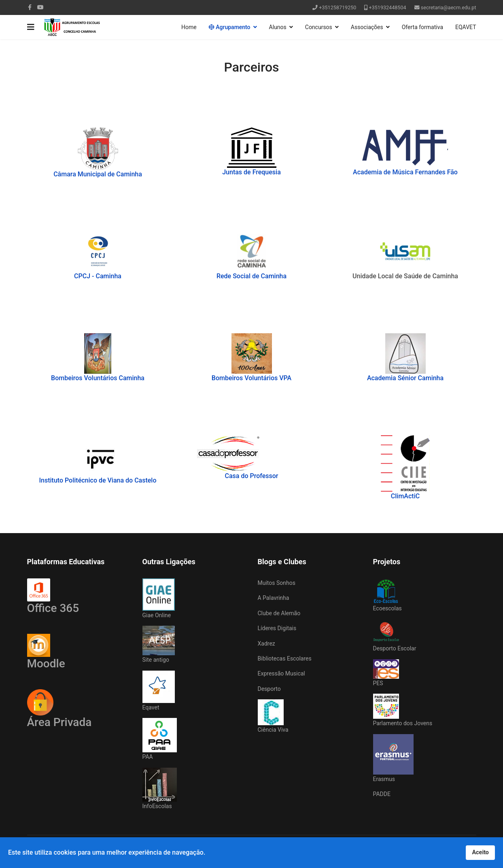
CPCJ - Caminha (98, 276)
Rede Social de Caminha (251, 276)
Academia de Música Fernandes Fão (405, 172)
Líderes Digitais (277, 628)
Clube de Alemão (279, 613)
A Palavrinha (274, 598)
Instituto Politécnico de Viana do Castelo (98, 480)
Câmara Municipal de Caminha (98, 174)
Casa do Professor (252, 476)
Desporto (269, 689)
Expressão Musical (281, 673)
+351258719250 (337, 7)
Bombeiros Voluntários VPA (251, 378)
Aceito (480, 852)
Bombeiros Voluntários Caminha (98, 378)
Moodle (46, 652)
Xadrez (266, 644)
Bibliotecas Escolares (285, 658)
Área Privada (59, 722)
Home (189, 27)
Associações (367, 27)
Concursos (319, 27)
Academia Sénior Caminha (405, 378)
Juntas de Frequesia (251, 172)
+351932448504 (388, 7)
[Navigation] (31, 27)
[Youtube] (40, 7)
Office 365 (53, 597)
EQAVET (466, 27)
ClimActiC (405, 496)
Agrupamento (230, 27)
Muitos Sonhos (277, 583)
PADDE (382, 794)
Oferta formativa (422, 27)
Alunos (278, 27)
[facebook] (30, 7)
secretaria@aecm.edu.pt (449, 7)
